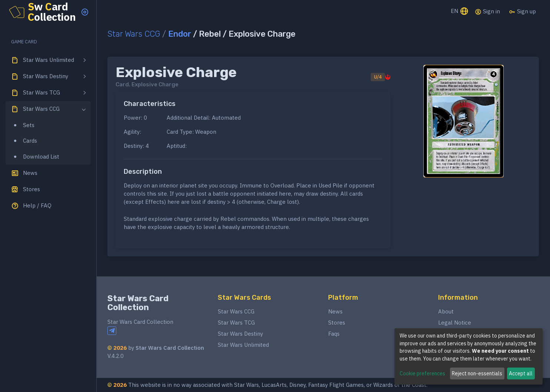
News (335, 311)
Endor (180, 34)
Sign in (487, 11)
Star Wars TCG (236, 323)
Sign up (522, 11)
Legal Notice (455, 323)
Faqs (334, 334)
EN (460, 12)
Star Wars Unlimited (243, 345)
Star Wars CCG (134, 34)
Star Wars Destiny (240, 334)
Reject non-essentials (477, 373)
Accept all (521, 373)
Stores (337, 323)
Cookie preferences (422, 373)
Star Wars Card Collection (138, 303)
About (446, 311)
